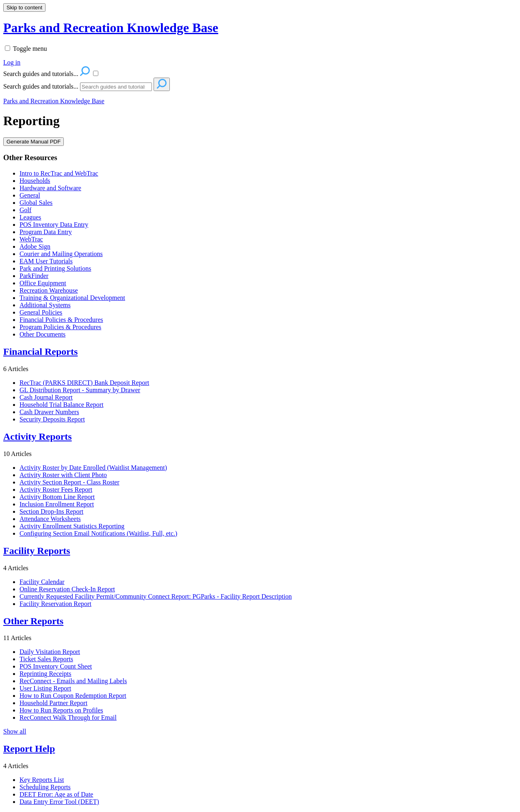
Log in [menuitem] (12, 62)
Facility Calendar (42, 582)
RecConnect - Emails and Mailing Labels (73, 681)
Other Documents (42, 334)
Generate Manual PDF (34, 142)
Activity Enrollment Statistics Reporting (72, 526)
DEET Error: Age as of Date (56, 794)
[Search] (116, 87)
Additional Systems (45, 305)
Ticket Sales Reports (46, 659)
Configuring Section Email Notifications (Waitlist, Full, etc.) (98, 533)
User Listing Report (45, 688)
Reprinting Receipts (45, 674)
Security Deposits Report (52, 419)
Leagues (30, 217)
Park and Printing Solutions (55, 268)
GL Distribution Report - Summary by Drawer (80, 390)
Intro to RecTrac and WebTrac (59, 173)
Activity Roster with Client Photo (63, 475)
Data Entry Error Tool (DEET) (59, 802)
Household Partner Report (53, 703)
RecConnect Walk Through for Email (68, 718)
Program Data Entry (46, 232)
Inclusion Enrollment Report (57, 504)
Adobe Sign (35, 246)
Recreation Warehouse (49, 290)
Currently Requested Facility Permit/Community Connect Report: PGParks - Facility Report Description (156, 596)
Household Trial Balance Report (62, 405)
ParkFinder (34, 276)
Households (35, 181)
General (30, 195)
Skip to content (24, 8)
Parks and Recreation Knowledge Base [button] (111, 28)
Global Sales (36, 203)
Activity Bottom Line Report (57, 497)
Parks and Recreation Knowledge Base (54, 101)
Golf (25, 210)
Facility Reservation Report (55, 604)
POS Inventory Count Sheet (56, 666)
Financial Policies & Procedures (61, 320)
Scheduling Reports (45, 787)
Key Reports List (42, 780)
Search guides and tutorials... (41, 86)
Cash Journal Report (46, 397)
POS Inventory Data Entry (54, 225)
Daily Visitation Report (50, 652)
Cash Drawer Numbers (49, 412)
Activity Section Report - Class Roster (69, 482)
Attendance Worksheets (50, 519)
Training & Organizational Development (72, 298)
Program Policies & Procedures (60, 327)
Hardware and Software (50, 188)
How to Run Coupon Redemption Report (73, 696)
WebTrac (31, 239)
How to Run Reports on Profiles (61, 710)
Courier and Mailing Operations (61, 254)
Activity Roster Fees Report (56, 490)
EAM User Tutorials (46, 261)
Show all (15, 731)
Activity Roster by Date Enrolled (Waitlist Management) (93, 468)
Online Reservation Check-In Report (67, 589)
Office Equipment (43, 283)
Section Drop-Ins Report (51, 511)
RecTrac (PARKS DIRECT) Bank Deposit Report (84, 383)
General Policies (41, 312)
